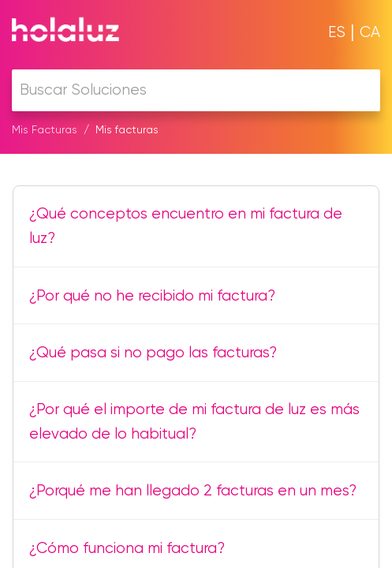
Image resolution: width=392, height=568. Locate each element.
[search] (196, 90)
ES (337, 32)
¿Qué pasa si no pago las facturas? (153, 352)
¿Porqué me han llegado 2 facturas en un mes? (193, 490)
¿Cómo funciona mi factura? (127, 548)
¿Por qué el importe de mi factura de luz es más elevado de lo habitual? (194, 421)
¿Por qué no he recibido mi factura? (152, 295)
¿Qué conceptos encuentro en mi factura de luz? (186, 226)
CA (370, 32)
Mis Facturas (45, 129)
